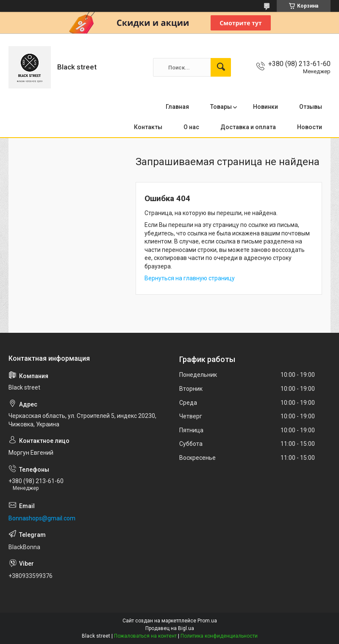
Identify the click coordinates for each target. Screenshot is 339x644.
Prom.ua (207, 621)
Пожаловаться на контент (145, 636)
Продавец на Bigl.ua (170, 628)
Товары (221, 107)
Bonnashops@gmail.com (42, 518)
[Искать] (221, 67)
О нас (191, 127)
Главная (177, 107)
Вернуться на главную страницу (190, 278)
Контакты (148, 127)
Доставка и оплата (248, 127)
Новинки (265, 107)
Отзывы (311, 107)
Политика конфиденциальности (219, 636)
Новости (310, 127)
